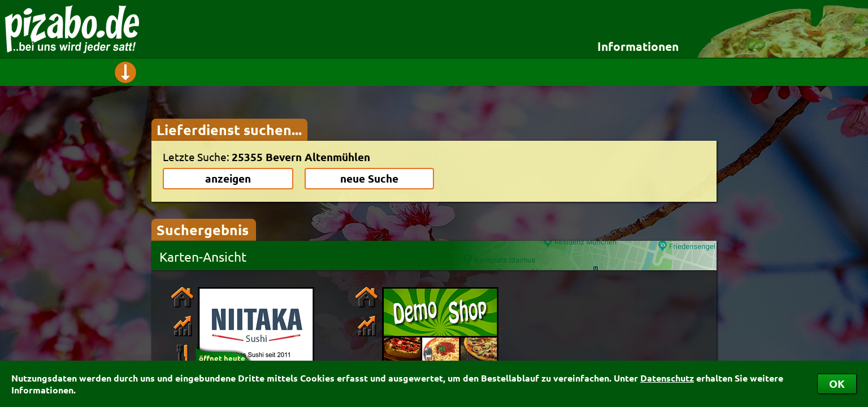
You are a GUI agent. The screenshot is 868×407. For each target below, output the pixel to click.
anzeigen (228, 178)
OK (837, 384)
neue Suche (369, 178)
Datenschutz (667, 378)
